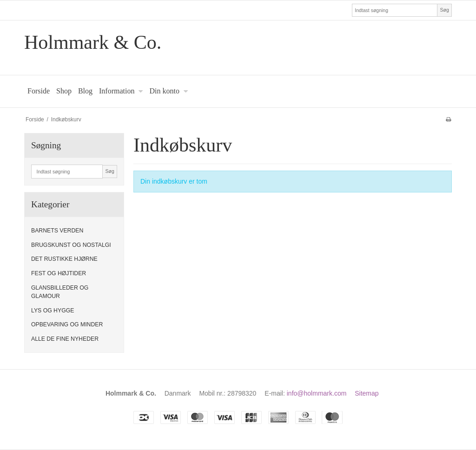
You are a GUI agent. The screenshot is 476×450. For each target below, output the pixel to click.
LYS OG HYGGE (53, 311)
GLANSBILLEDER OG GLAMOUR (60, 292)
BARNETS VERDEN (57, 231)
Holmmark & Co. (93, 42)
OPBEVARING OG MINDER (67, 324)
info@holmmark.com (317, 393)
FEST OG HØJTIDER (59, 273)
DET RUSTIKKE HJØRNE (64, 259)
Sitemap (367, 393)
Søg (444, 10)
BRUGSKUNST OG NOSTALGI (71, 245)
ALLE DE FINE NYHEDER (65, 339)
